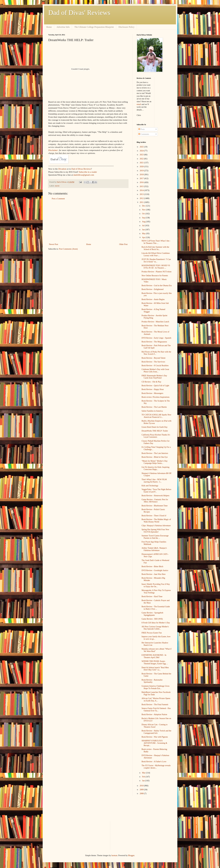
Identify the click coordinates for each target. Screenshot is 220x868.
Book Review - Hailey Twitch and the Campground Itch (156, 732)
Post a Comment (58, 199)
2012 (142, 198)
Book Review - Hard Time (152, 596)
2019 (142, 171)
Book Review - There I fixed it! (154, 516)
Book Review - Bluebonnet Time (155, 506)
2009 (142, 790)
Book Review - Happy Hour (153, 389)
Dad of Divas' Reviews (79, 13)
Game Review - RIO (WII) (152, 619)
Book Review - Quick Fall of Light (155, 386)
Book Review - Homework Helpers (155, 496)
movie (57, 186)
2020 (142, 167)
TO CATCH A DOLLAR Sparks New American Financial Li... (156, 416)
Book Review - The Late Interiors (155, 453)
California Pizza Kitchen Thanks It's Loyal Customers (156, 436)
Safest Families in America (152, 411)
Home (49, 27)
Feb (144, 777)
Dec (144, 206)
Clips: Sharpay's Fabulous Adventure (156, 526)
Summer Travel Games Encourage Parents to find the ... (155, 537)
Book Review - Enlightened (153, 289)
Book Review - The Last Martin (154, 407)
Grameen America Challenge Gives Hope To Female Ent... (156, 687)
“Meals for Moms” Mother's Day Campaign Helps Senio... (155, 462)
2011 (142, 202)
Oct (144, 214)
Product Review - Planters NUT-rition (157, 272)
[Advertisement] (88, 222)
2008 (142, 794)
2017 (142, 178)
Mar (144, 773)
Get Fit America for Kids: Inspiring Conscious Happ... (155, 468)
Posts (141, 129)
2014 (142, 190)
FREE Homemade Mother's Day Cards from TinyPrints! (154, 377)
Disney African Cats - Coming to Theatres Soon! (155, 726)
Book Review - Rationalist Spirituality (152, 681)
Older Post (123, 244)
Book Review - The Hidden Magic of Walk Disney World (156, 521)
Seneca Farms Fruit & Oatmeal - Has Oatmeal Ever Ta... (156, 710)
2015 (142, 186)
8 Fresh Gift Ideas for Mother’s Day (156, 623)
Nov (144, 210)
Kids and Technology (150, 486)
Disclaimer (53, 150)
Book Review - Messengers (152, 393)
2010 (142, 786)
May (144, 234)
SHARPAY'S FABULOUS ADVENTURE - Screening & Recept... (154, 743)
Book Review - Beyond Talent (153, 358)
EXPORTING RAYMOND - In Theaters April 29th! (154, 656)
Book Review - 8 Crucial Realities (155, 366)
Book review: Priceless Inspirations (156, 397)
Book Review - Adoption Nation (154, 714)
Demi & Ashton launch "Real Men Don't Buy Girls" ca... (155, 669)
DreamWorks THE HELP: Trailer (155, 431)
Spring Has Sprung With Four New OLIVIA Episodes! (155, 531)
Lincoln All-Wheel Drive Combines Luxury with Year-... (156, 254)
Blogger (131, 855)
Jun (144, 230)
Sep (144, 218)
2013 (142, 194)
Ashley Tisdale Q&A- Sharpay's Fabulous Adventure (154, 549)
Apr (144, 237)
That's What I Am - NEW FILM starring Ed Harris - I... (154, 481)
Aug (144, 222)
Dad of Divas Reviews (81, 169)
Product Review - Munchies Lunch (155, 322)
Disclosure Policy (126, 27)
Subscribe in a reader (88, 172)
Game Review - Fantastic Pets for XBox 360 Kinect (155, 501)
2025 (142, 147)
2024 (142, 151)
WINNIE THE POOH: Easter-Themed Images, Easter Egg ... (155, 662)
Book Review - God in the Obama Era (157, 286)
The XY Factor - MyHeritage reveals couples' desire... (156, 767)
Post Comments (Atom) (68, 249)
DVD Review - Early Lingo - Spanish (156, 338)
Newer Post (54, 244)
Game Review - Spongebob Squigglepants (152, 614)
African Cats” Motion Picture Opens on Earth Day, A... (156, 700)
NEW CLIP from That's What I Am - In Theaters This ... (156, 242)
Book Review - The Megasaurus (154, 342)
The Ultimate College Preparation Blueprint (94, 27)
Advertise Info (63, 27)
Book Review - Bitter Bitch (152, 566)
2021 (142, 163)
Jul (143, 226)
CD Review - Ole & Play (151, 382)
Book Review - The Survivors (153, 362)
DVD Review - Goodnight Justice (155, 570)
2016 (142, 182)
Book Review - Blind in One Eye (155, 457)
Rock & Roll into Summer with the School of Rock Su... (155, 248)
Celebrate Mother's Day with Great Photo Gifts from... (155, 371)
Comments (144, 134)
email (139, 104)
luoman (114, 855)
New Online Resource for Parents (155, 276)
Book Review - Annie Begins (153, 299)
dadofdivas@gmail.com (84, 175)
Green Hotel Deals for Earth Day (155, 427)
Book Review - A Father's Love (154, 762)
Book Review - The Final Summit (155, 705)
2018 (142, 175)
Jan (144, 781)
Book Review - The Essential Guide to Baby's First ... (156, 608)
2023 (142, 155)
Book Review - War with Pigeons (155, 737)
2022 (142, 159)
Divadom (62, 169)
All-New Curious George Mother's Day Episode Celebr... (155, 628)
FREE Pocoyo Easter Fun (152, 633)
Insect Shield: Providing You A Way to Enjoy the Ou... (156, 585)
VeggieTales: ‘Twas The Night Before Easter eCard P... (156, 491)
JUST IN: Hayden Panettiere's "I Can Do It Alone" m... (156, 261)
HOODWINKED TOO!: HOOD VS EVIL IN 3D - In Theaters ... (156, 267)
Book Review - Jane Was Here (154, 574)
